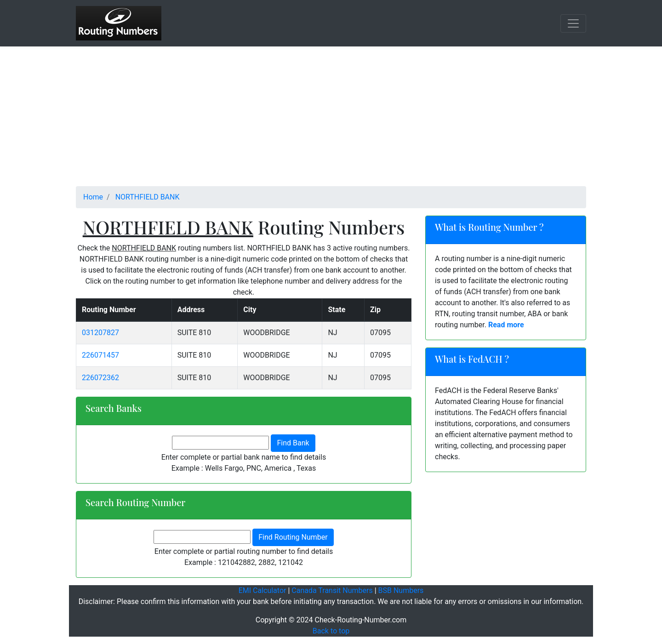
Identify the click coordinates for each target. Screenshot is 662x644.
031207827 (100, 333)
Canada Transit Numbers (332, 590)
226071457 (100, 355)
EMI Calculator (263, 590)
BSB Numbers (401, 590)
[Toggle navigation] (573, 23)
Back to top (331, 631)
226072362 (100, 378)
